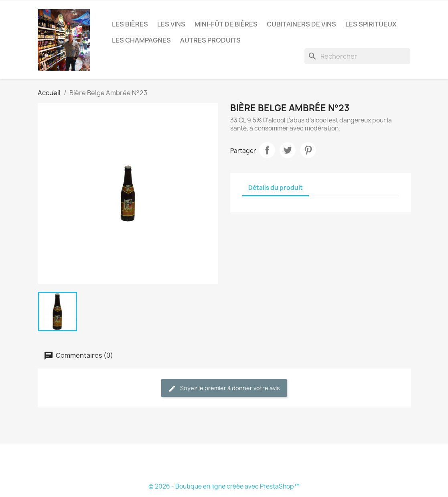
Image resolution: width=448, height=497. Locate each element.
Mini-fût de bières (226, 24)
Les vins (171, 24)
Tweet (288, 150)
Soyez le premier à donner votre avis (224, 388)
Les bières (130, 24)
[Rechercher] (357, 56)
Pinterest (308, 150)
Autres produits (210, 40)
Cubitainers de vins (301, 24)
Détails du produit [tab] (276, 188)
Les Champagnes (141, 40)
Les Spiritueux (371, 24)
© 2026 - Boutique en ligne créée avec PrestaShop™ (224, 486)
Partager (267, 150)
